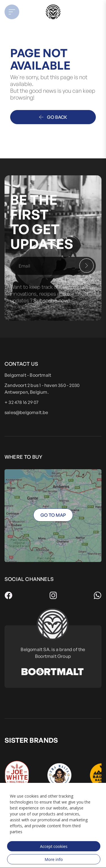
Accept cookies (54, 846)
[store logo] (53, 12)
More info (54, 859)
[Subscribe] (86, 266)
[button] (15, 12)
